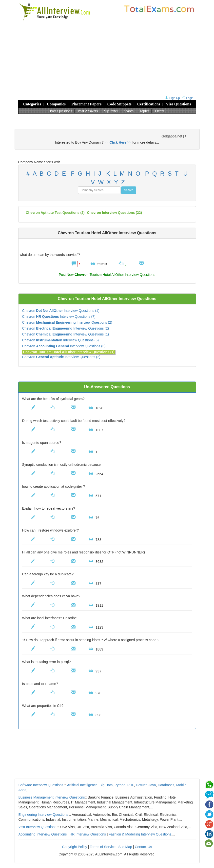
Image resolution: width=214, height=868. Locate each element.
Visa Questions (178, 104)
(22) (115, 213)
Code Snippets (119, 104)
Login (187, 98)
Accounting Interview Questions (43, 834)
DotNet (141, 785)
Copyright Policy (75, 847)
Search (128, 111)
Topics (144, 111)
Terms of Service (103, 847)
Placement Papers (86, 104)
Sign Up (172, 98)
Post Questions (61, 111)
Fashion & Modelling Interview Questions (140, 834)
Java (152, 785)
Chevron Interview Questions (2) (67, 322)
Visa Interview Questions (38, 827)
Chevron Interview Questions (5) (60, 340)
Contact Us (143, 847)
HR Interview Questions (88, 834)
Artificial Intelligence (82, 785)
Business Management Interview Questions (52, 797)
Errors (159, 111)
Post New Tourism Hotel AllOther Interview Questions (107, 275)
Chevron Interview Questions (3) (64, 346)
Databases (166, 785)
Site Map (125, 847)
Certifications (149, 104)
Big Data (106, 785)
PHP (131, 785)
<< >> (118, 142)
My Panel (111, 111)
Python (120, 785)
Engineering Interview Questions (43, 815)
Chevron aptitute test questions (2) (55, 213)
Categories (32, 104)
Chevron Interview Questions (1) (61, 311)
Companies (56, 104)
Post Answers (88, 111)
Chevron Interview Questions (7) (59, 317)
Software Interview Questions (41, 785)
